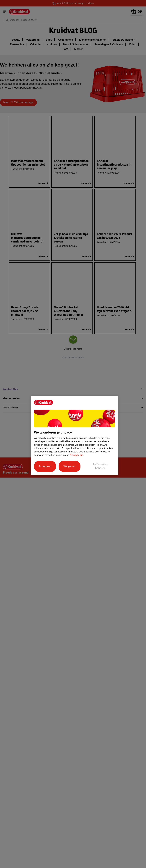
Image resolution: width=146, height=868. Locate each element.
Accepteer (45, 466)
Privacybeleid (76, 455)
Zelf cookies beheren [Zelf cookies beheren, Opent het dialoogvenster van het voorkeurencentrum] (100, 466)
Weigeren (70, 466)
